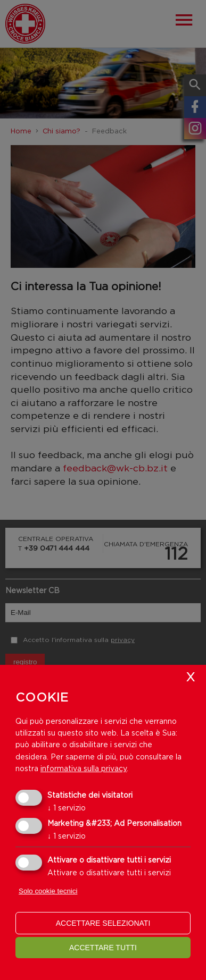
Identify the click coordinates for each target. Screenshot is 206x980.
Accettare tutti (103, 948)
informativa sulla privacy (84, 768)
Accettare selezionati (103, 923)
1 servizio (67, 808)
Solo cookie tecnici (48, 891)
